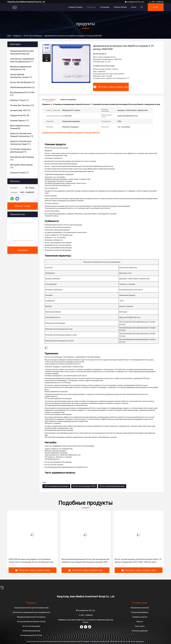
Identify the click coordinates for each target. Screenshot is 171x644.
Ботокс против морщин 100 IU (84, 486)
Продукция (91, 7)
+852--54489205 (156, 2)
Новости (140, 622)
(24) (22, 52)
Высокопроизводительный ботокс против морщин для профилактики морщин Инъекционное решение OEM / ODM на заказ (85, 561)
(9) (20, 116)
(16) (21, 68)
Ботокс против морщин (33, 36)
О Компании (105, 7)
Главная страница (75, 7)
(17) (22, 94)
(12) (22, 82)
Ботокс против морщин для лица (112, 486)
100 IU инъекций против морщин (56, 486)
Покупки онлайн (120, 7)
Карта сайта (140, 626)
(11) (22, 60)
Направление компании (140, 608)
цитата (156, 7)
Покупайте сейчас (52, 216)
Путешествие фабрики (140, 612)
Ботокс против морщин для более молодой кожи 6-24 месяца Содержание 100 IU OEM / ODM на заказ (138, 561)
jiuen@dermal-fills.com (135, 2)
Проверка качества (140, 617)
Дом (9, 36)
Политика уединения (140, 631)
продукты (17, 36)
